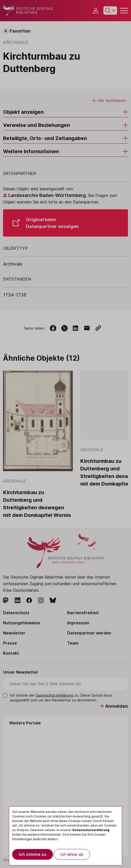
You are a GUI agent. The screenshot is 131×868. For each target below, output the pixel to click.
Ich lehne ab (72, 854)
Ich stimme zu (33, 854)
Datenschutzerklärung (91, 830)
